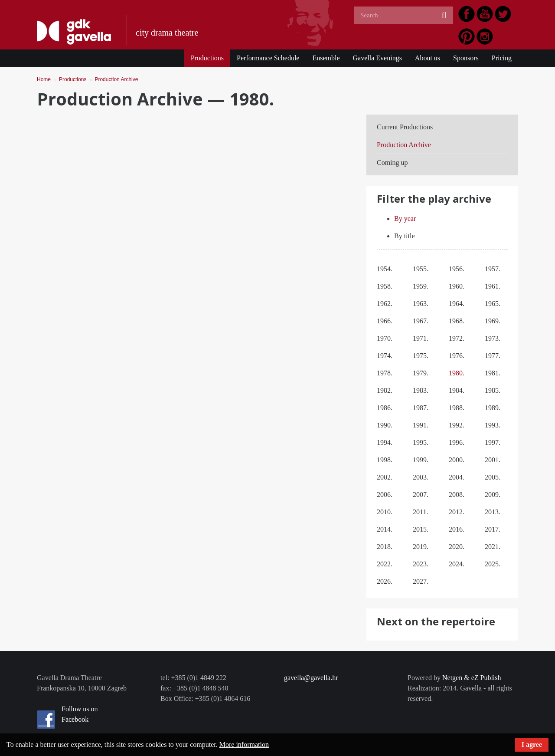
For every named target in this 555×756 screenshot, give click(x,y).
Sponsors (466, 58)
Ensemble (326, 58)
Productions (207, 58)
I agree (532, 744)
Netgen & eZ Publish (472, 678)
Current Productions (405, 127)
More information (244, 744)
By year (405, 219)
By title (405, 236)
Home (44, 79)
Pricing (502, 58)
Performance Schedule (268, 58)
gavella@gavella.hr (311, 678)
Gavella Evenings (377, 58)
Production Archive (116, 79)
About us (428, 58)
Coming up (392, 163)
